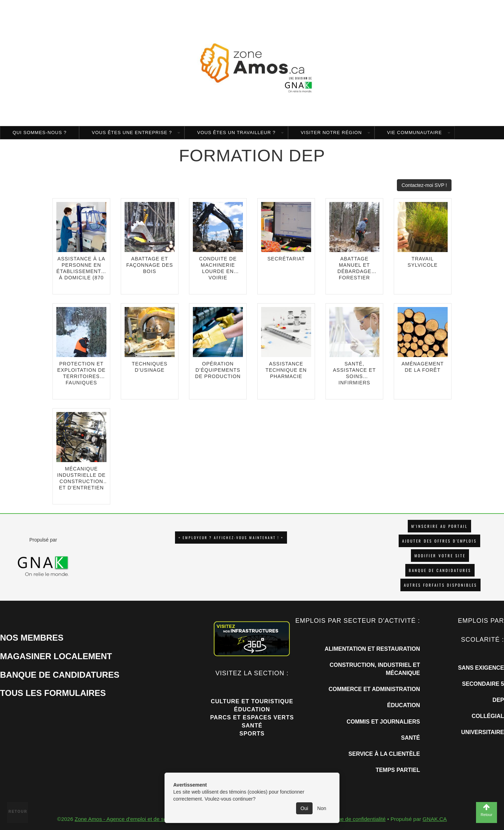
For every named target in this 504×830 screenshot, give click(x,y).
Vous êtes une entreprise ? (132, 132)
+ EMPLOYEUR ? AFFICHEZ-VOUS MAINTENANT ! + (231, 538)
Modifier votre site (440, 556)
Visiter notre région (331, 132)
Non (322, 808)
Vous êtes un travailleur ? (236, 132)
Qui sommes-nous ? (40, 132)
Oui (304, 808)
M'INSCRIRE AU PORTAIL (439, 526)
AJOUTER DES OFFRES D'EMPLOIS (439, 541)
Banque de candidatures (440, 570)
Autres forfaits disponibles (440, 585)
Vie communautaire (415, 132)
